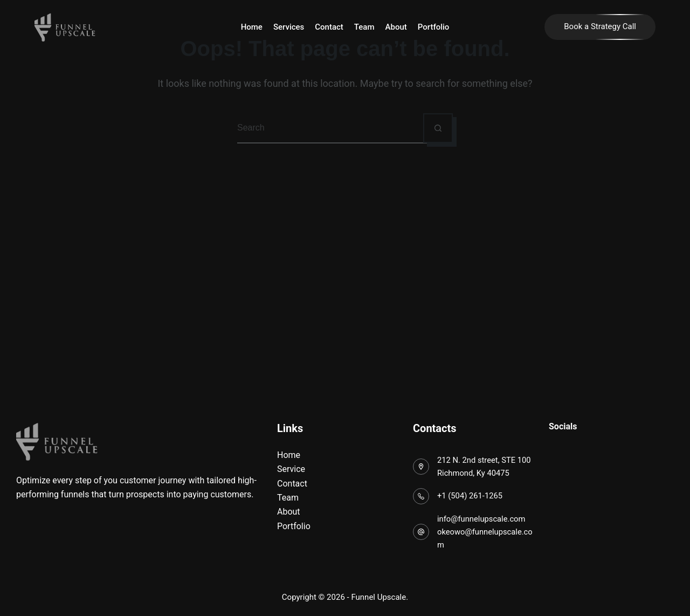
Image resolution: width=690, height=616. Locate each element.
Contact (329, 27)
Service (291, 469)
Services (289, 27)
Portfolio (434, 27)
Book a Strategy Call (600, 26)
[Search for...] (330, 128)
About (396, 27)
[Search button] (438, 128)
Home (252, 27)
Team (364, 27)
